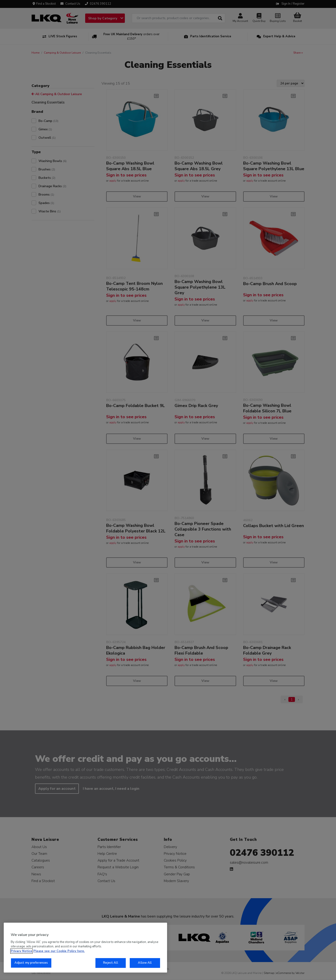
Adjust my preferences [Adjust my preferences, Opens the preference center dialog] (31, 963)
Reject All (110, 963)
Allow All (145, 963)
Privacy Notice (21, 951)
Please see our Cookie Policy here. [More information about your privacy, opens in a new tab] (59, 951)
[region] (85, 948)
